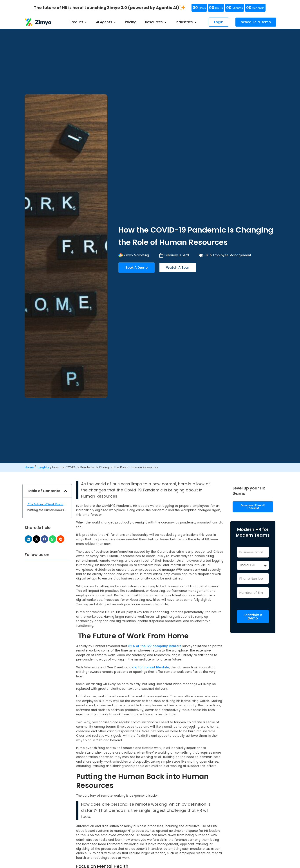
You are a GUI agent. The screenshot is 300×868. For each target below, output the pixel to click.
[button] (65, 491)
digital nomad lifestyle (151, 667)
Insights (43, 467)
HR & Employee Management (228, 255)
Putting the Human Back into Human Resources (47, 510)
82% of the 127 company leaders (155, 646)
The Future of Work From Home (47, 504)
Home (29, 467)
